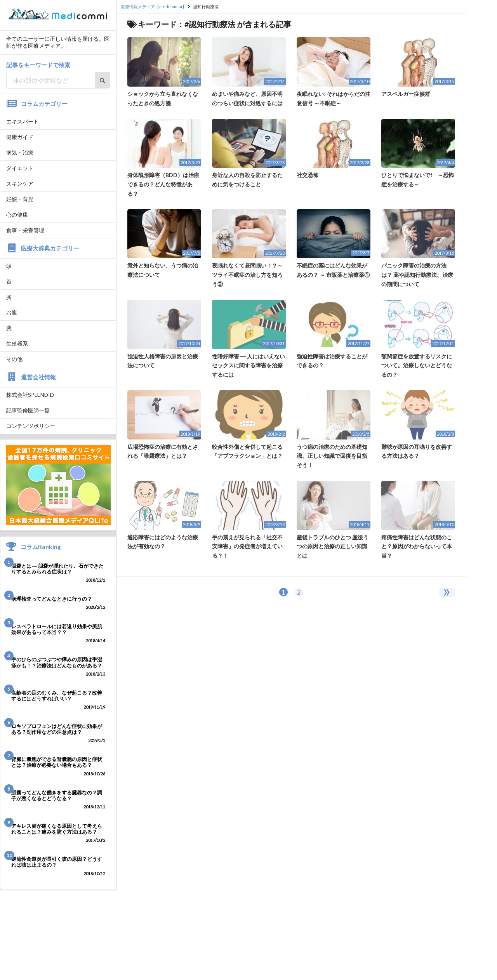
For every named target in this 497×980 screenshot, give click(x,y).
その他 (14, 359)
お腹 (12, 312)
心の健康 (17, 215)
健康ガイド (20, 137)
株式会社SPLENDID (30, 395)
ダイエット (20, 168)
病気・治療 (20, 152)
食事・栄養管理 (25, 230)
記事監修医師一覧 (28, 410)
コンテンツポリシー (31, 426)
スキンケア (20, 183)
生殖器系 (17, 343)
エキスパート (23, 121)
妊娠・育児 (20, 199)
